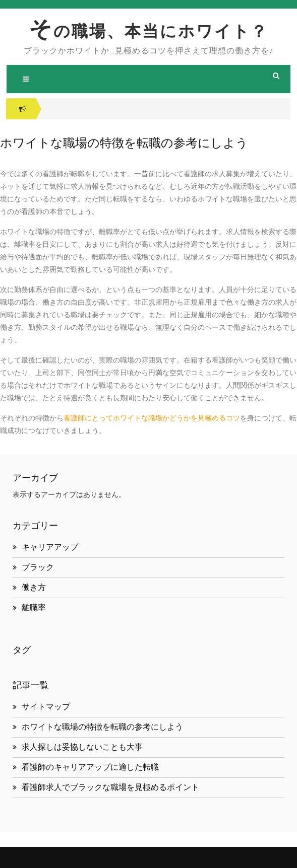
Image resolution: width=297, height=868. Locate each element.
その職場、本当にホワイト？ (148, 31)
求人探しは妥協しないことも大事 (82, 747)
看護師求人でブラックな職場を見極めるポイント (110, 787)
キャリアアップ (50, 547)
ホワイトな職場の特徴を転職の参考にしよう (102, 727)
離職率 (34, 607)
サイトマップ (46, 707)
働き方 (34, 587)
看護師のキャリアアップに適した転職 (90, 767)
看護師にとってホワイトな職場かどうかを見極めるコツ (152, 418)
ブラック (38, 567)
